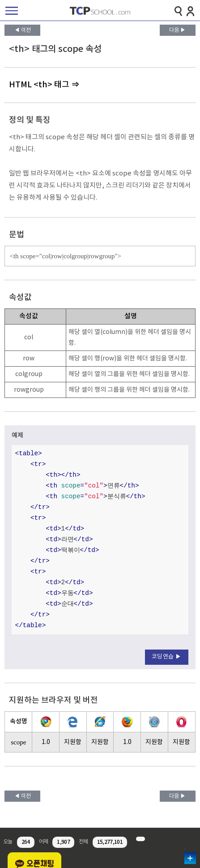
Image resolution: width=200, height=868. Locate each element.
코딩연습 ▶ (167, 657)
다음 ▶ (177, 30)
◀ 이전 (23, 30)
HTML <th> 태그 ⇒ (44, 85)
